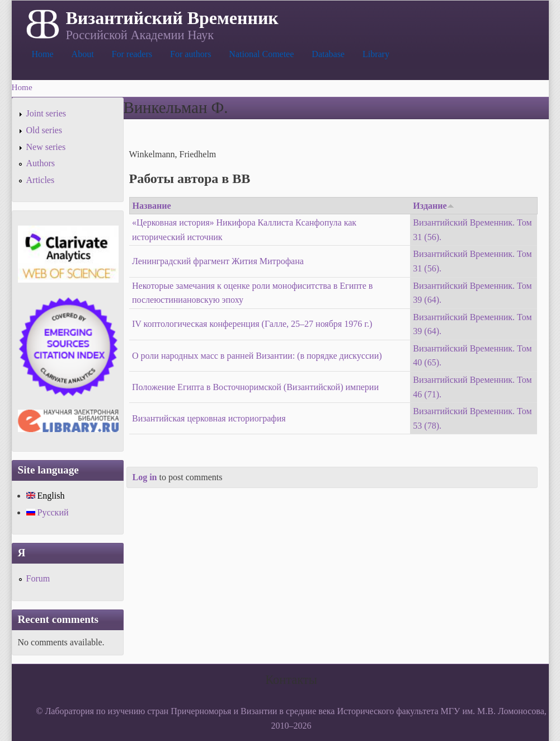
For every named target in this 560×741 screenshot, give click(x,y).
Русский (48, 512)
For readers (132, 54)
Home (43, 54)
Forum (38, 578)
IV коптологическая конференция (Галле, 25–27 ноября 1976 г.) (252, 324)
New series (46, 147)
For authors (190, 54)
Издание (433, 206)
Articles (41, 180)
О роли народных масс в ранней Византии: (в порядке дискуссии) (257, 356)
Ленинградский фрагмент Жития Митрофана (218, 261)
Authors (41, 163)
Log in (145, 477)
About (83, 54)
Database (328, 54)
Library (376, 54)
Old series (44, 130)
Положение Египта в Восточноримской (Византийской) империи (255, 387)
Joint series (46, 113)
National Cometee (261, 54)
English (46, 496)
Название (152, 206)
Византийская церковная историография (209, 418)
